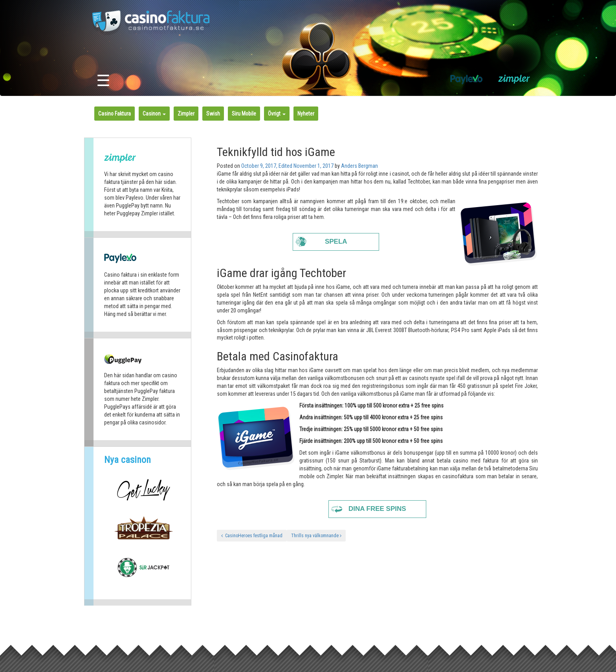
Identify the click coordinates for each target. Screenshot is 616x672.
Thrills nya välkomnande (316, 536)
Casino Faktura (115, 114)
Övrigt (277, 114)
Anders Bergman (359, 166)
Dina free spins (377, 509)
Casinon (154, 114)
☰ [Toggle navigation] (103, 81)
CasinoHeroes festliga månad (252, 536)
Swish (213, 114)
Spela (336, 241)
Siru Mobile (244, 114)
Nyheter (306, 114)
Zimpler (186, 114)
